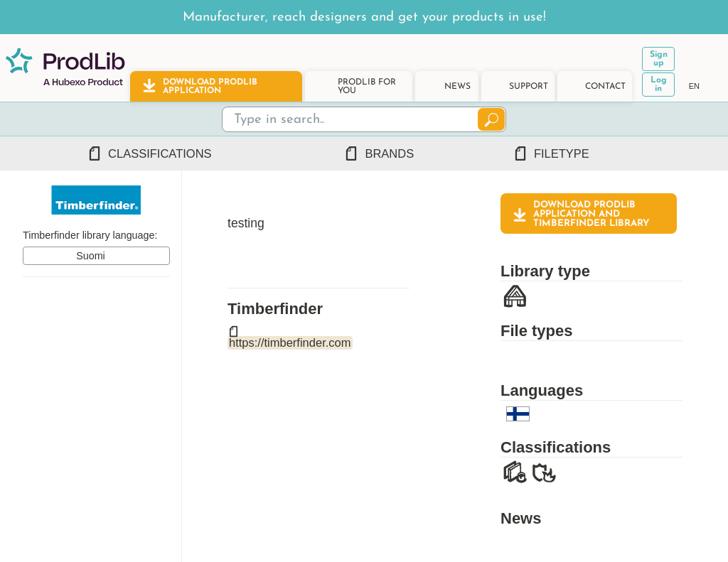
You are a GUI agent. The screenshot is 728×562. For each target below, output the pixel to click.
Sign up (659, 59)
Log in (659, 85)
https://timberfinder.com (290, 342)
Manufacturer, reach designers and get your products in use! (364, 17)
